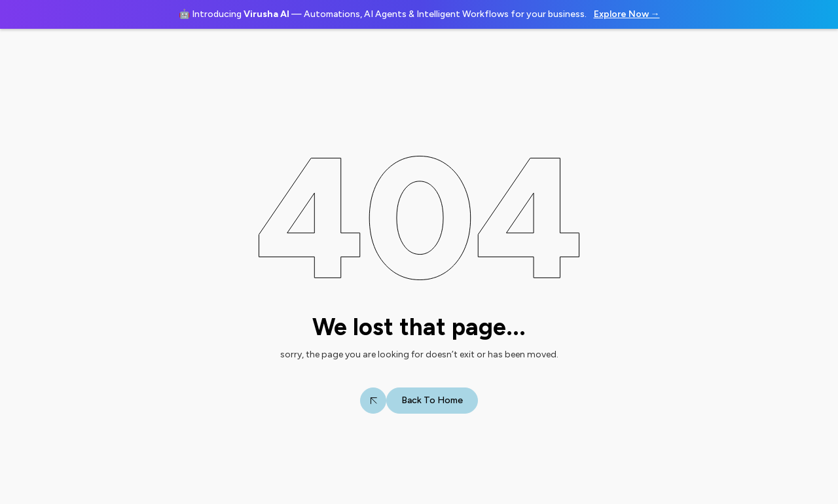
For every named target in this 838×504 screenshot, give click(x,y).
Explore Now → (627, 14)
